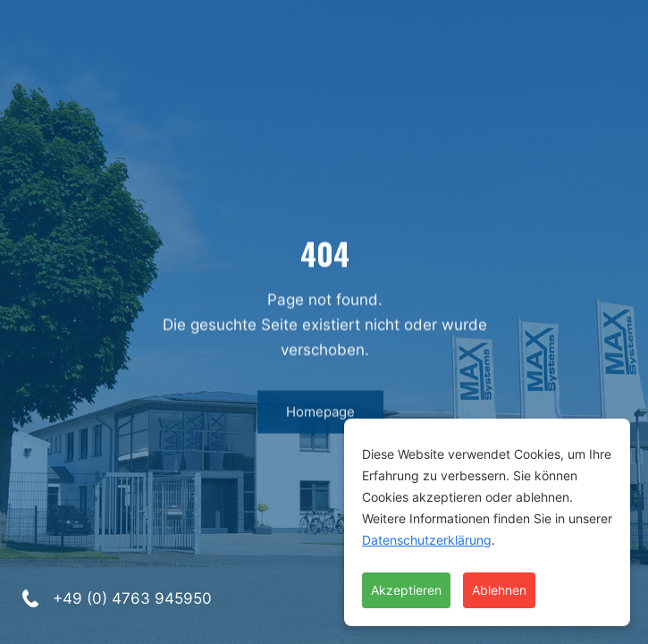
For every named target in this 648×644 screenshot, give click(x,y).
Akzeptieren (406, 590)
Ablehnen (499, 590)
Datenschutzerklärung (427, 540)
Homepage (320, 417)
